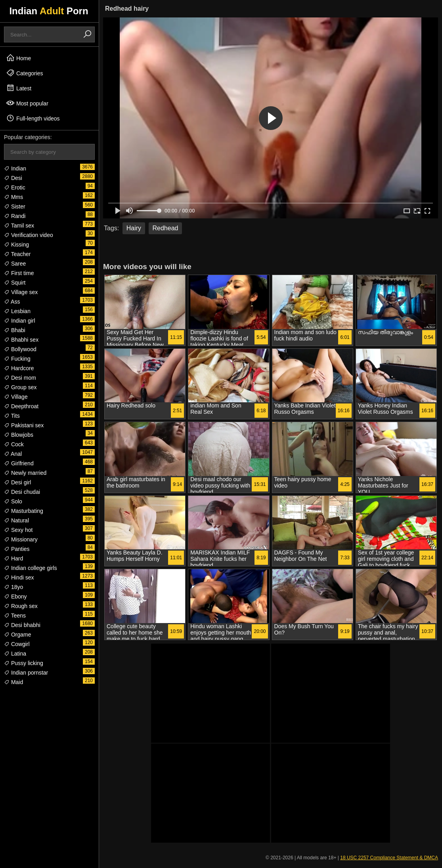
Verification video (29, 235)
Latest (19, 88)
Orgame (17, 635)
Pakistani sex (24, 425)
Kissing (16, 245)
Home (18, 58)
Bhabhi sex (21, 340)
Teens (15, 616)
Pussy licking (24, 663)
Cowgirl (17, 644)
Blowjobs (19, 435)
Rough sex (21, 606)
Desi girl (17, 482)
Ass (12, 302)
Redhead (166, 228)
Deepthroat (21, 406)
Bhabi (15, 330)
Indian (15, 168)
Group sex (20, 387)
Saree (15, 264)
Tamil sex (19, 226)
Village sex (21, 292)
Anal (13, 454)
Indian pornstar (26, 673)
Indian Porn (49, 11)
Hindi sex (19, 577)
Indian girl (20, 321)
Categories (25, 73)
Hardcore (19, 368)
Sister (15, 206)
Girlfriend (19, 463)
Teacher (17, 254)
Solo (13, 501)
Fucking (17, 359)
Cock (14, 444)
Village (16, 397)
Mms (13, 197)
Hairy (134, 228)
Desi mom (20, 378)
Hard (13, 558)
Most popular (27, 103)
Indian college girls (31, 568)
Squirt (15, 283)
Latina (15, 654)
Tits (12, 416)
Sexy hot (18, 530)
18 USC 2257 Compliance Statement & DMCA (389, 858)
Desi (13, 178)
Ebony (15, 597)
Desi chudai (22, 492)
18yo (13, 587)
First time (19, 273)
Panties (17, 549)
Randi (15, 216)
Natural (16, 520)
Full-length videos (33, 118)
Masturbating (24, 511)
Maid (13, 682)
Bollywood (20, 349)
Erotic (15, 187)
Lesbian (17, 311)
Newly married (25, 473)
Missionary (21, 539)
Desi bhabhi (22, 625)
